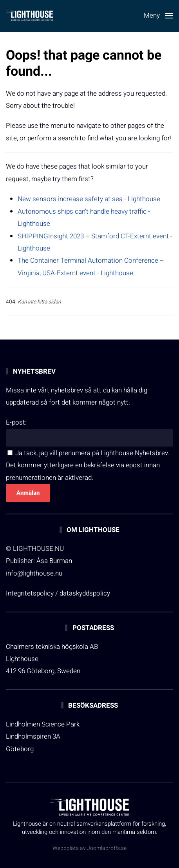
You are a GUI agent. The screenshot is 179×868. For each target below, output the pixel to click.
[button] (158, 16)
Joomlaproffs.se (107, 848)
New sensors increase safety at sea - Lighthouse (89, 199)
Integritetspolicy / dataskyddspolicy (58, 593)
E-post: (16, 422)
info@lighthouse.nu (34, 573)
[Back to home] (29, 16)
